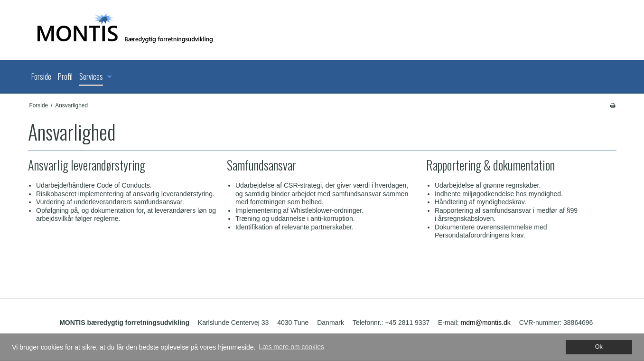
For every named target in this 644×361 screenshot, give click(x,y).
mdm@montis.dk (486, 323)
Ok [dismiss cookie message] (599, 347)
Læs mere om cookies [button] (291, 347)
